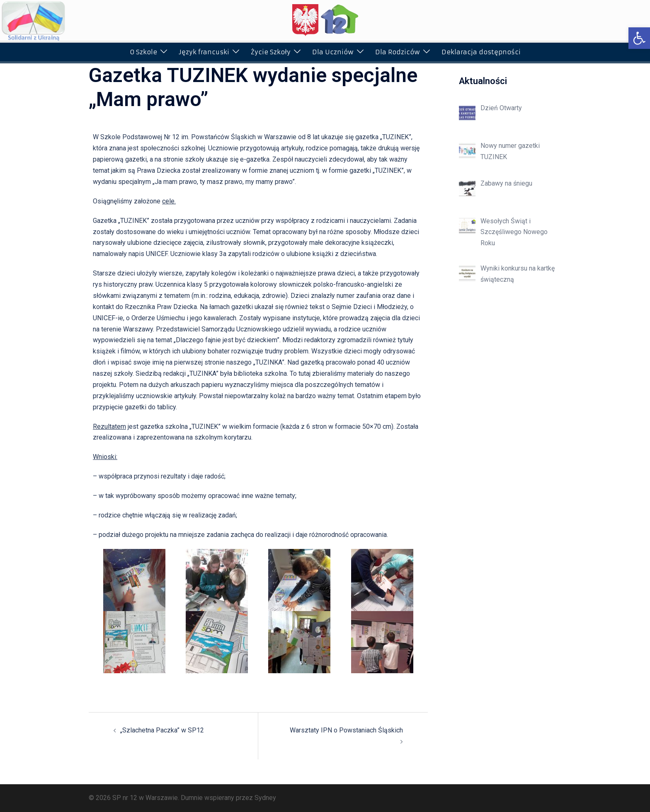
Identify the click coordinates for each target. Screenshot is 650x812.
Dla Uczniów (333, 52)
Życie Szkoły (271, 52)
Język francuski (204, 52)
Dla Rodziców (398, 52)
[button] (639, 38)
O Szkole (143, 52)
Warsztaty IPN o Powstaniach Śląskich (346, 730)
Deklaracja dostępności (481, 52)
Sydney (265, 798)
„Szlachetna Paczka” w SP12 (162, 730)
